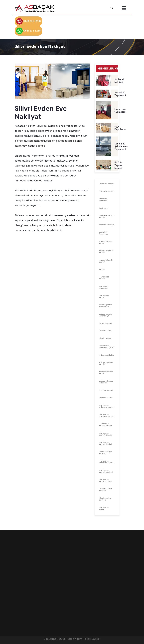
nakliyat (102, 269)
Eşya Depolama (120, 128)
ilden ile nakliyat (105, 323)
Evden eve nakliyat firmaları (107, 216)
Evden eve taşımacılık (120, 110)
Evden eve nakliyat (107, 184)
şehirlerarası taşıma (104, 508)
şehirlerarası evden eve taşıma (106, 462)
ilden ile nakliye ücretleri (105, 499)
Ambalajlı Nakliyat (120, 81)
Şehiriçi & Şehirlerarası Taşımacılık (121, 146)
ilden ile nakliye (105, 331)
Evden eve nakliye (106, 191)
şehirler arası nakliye (104, 296)
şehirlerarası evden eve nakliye (106, 415)
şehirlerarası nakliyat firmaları (106, 425)
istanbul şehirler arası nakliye (105, 315)
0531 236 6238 (28, 21)
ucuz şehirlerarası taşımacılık (106, 382)
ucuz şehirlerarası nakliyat (106, 363)
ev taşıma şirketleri (107, 355)
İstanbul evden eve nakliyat (107, 252)
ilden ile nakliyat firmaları (105, 453)
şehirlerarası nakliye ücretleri (105, 480)
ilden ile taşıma (105, 338)
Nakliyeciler (103, 208)
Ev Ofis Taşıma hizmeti (119, 165)
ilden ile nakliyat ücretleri (105, 490)
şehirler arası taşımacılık (104, 287)
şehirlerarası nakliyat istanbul (106, 434)
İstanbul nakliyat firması (106, 242)
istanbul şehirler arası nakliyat (105, 306)
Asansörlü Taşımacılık (120, 94)
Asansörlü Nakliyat (106, 225)
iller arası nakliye (106, 398)
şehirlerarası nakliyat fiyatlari (105, 443)
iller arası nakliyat (106, 390)
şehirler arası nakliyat (104, 278)
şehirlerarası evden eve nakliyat (106, 406)
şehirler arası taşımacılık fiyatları (106, 347)
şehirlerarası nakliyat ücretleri (106, 471)
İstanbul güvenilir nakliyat (106, 261)
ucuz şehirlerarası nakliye (106, 373)
